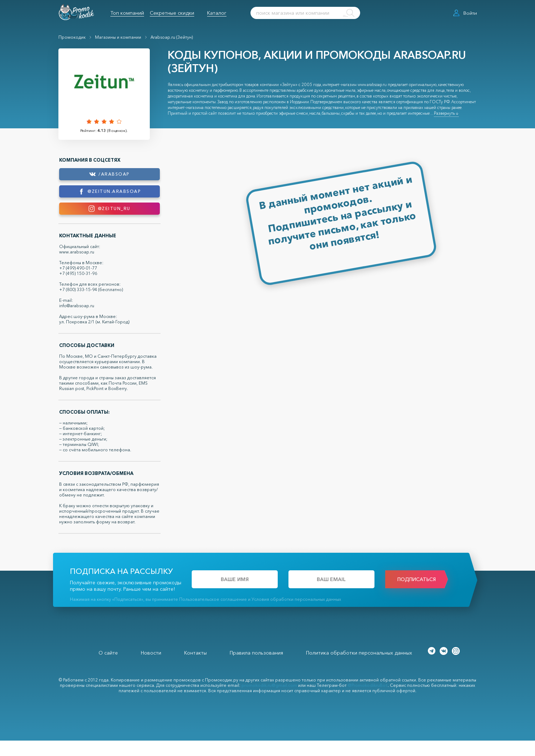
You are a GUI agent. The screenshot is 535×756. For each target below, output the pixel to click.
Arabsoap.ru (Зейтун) (172, 37)
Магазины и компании (118, 37)
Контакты (195, 668)
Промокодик (72, 37)
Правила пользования (256, 668)
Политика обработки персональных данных (359, 668)
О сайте (108, 668)
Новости (151, 668)
